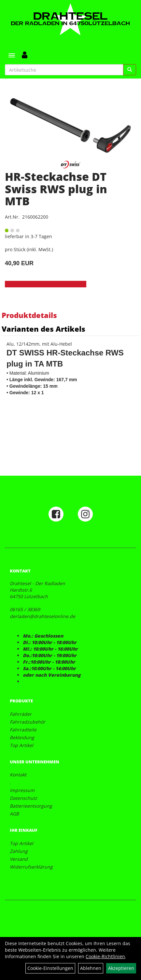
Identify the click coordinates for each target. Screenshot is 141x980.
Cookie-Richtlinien (105, 956)
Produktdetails (29, 315)
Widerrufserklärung (31, 867)
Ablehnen (91, 968)
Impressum (22, 790)
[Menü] (12, 55)
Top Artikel (21, 745)
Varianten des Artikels (43, 329)
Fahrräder (21, 714)
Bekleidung (22, 737)
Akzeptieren (121, 968)
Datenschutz (23, 798)
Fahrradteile (23, 730)
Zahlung (19, 851)
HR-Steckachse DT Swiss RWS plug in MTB (56, 189)
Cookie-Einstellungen (50, 968)
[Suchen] (130, 70)
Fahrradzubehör (28, 722)
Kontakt (18, 775)
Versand (19, 859)
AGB (14, 814)
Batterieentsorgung (31, 806)
